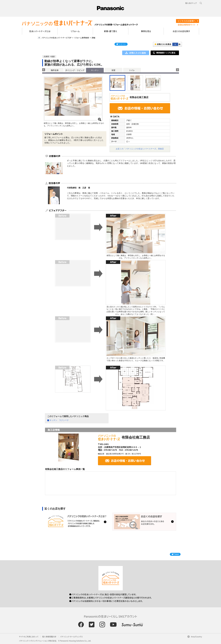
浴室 (113, 70)
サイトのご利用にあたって (29, 637)
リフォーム (75, 31)
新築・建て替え (111, 31)
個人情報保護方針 (49, 637)
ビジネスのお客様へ (187, 21)
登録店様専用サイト (187, 25)
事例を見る (146, 31)
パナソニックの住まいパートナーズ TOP (57, 38)
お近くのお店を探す (181, 31)
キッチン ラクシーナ (59, 420)
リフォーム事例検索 (82, 38)
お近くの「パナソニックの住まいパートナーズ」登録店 (140, 149)
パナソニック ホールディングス (71, 637)
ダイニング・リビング (75, 70)
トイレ (132, 70)
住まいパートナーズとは (40, 31)
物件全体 (55, 70)
